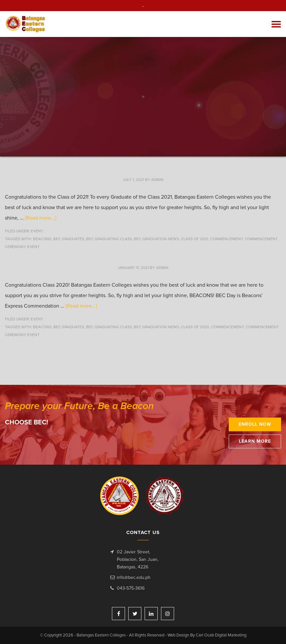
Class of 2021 (195, 239)
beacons (42, 239)
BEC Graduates (69, 239)
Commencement (226, 239)
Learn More (255, 441)
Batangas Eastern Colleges (26, 24)
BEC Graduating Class (109, 239)
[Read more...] (41, 218)
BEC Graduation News (156, 239)
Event (37, 231)
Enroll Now (255, 424)
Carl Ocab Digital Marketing (221, 635)
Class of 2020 (195, 327)
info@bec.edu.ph (134, 578)
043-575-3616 (131, 588)
